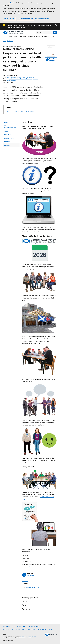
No (26, 605)
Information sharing (9, 138)
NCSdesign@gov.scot (32, 587)
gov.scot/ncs (29, 567)
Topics (10, 37)
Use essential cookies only (26, 19)
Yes (26, 601)
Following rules (8, 135)
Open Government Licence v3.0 (28, 636)
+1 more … (35, 79)
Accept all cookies (9, 19)
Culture (6, 131)
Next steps (7, 145)
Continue (26, 615)
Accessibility (6, 630)
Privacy (50, 630)
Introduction (7, 122)
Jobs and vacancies (42, 630)
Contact (18, 630)
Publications (23, 37)
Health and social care (11, 81)
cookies (10, 3)
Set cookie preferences (42, 19)
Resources (7, 142)
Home (5, 41)
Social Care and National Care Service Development (21, 79)
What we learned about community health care (10, 127)
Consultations (46, 37)
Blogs (53, 37)
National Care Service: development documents (20, 111)
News (16, 37)
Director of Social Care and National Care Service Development (20, 77)
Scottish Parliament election (16, 25)
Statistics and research (34, 37)
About (5, 37)
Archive (13, 630)
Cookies (24, 630)
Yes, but (27, 609)
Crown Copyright (31, 630)
